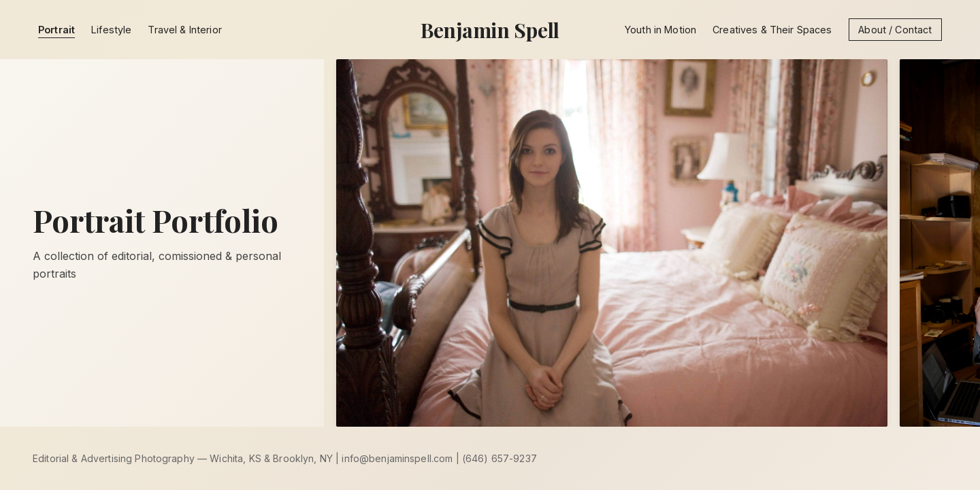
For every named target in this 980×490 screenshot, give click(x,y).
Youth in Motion (660, 30)
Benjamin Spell (490, 30)
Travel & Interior (184, 30)
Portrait (56, 30)
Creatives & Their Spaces (772, 30)
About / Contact (895, 30)
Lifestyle (111, 30)
